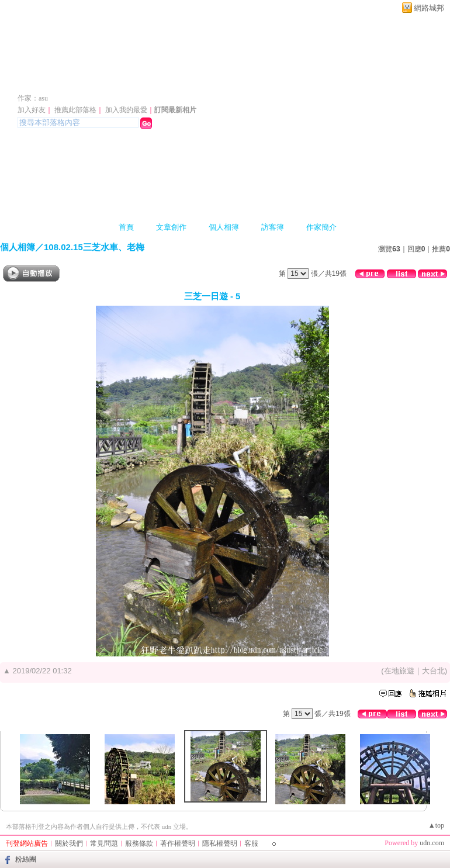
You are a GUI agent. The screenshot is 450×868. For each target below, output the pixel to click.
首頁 (126, 227)
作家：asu (33, 98)
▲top (436, 825)
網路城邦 (429, 8)
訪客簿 (273, 227)
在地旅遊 (399, 671)
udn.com (432, 843)
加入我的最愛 (126, 110)
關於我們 (69, 843)
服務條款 (139, 843)
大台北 (433, 671)
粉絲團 (26, 859)
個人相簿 (224, 227)
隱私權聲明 (220, 843)
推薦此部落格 (75, 110)
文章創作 (171, 227)
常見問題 (104, 843)
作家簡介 (321, 227)
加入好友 (32, 110)
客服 (251, 843)
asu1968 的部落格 (80, 81)
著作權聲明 (178, 843)
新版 (192, 81)
